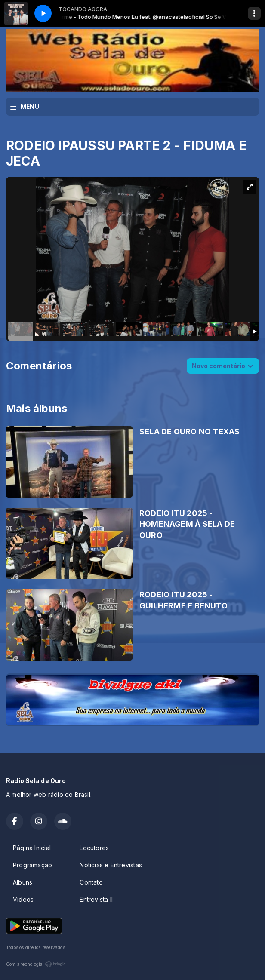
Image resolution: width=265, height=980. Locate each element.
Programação (32, 865)
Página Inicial (32, 848)
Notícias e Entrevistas (111, 865)
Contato (91, 882)
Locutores (94, 848)
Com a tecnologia (36, 964)
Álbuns (23, 882)
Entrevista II (96, 899)
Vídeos (23, 899)
